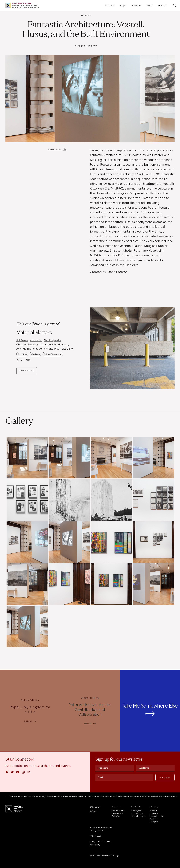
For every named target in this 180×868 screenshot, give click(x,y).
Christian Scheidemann (54, 344)
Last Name (144, 768)
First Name (103, 768)
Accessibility (95, 845)
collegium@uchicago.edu (101, 841)
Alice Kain (36, 340)
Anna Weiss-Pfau (49, 349)
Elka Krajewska (52, 340)
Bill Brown (22, 340)
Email (100, 777)
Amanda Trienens (27, 349)
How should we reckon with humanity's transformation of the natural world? (46, 797)
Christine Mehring (27, 344)
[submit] (175, 6)
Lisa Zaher (68, 349)
